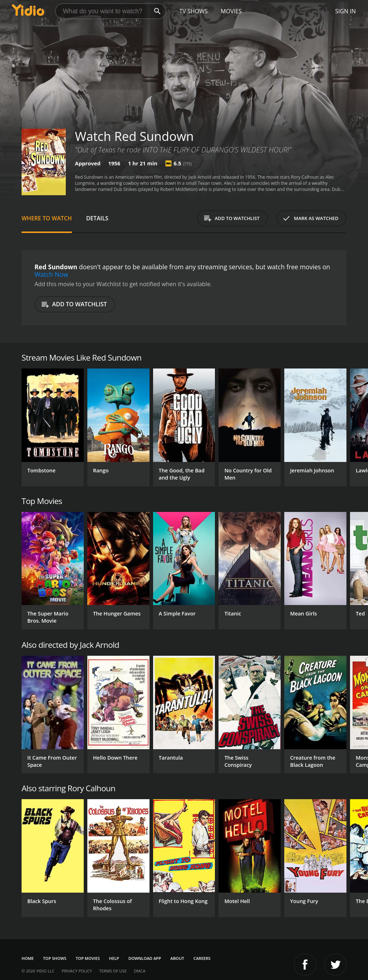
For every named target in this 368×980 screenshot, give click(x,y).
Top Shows (55, 958)
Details (97, 218)
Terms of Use (113, 971)
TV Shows (194, 11)
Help (114, 958)
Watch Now (51, 274)
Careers (202, 958)
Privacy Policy (77, 971)
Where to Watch (47, 218)
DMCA (139, 971)
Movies (231, 11)
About (177, 958)
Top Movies (88, 958)
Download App (145, 958)
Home (28, 958)
